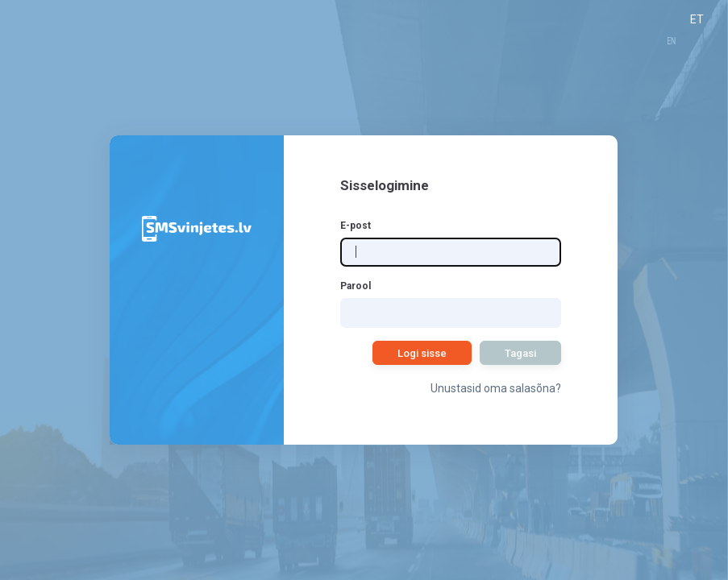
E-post (356, 226)
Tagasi (520, 353)
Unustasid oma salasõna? (496, 388)
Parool (356, 286)
